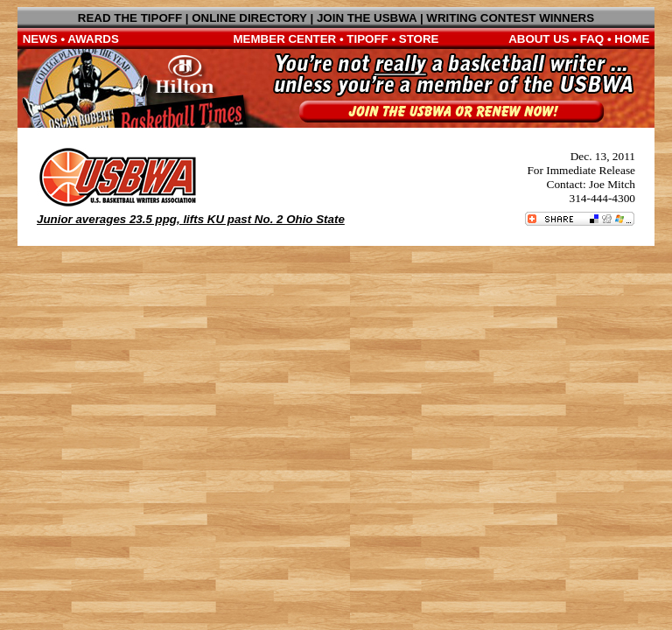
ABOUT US (539, 39)
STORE (419, 39)
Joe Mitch (612, 184)
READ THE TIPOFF (130, 18)
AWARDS (93, 39)
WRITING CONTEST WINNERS (510, 18)
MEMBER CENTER (285, 39)
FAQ (592, 39)
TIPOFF (367, 39)
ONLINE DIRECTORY (249, 18)
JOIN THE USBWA (367, 18)
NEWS (40, 39)
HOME (632, 39)
